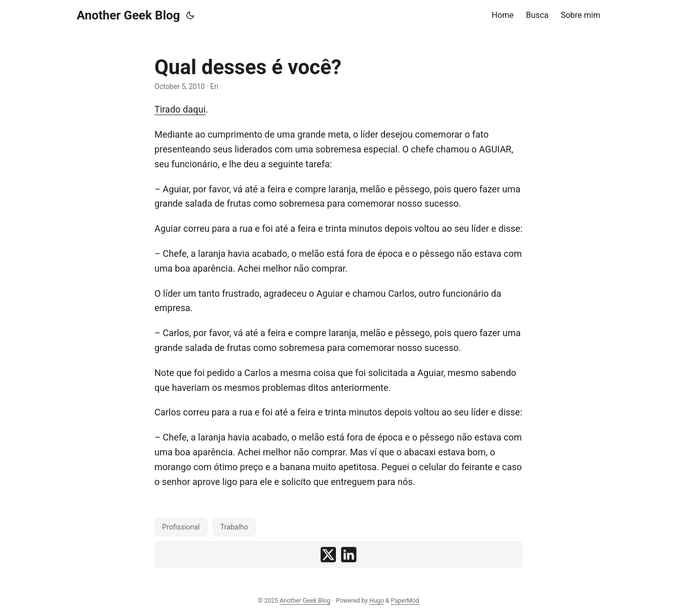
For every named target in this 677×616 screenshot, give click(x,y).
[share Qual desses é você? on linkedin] (349, 555)
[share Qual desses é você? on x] (328, 555)
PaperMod (405, 601)
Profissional (181, 527)
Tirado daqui (180, 109)
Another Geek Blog (128, 15)
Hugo (377, 601)
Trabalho (234, 527)
